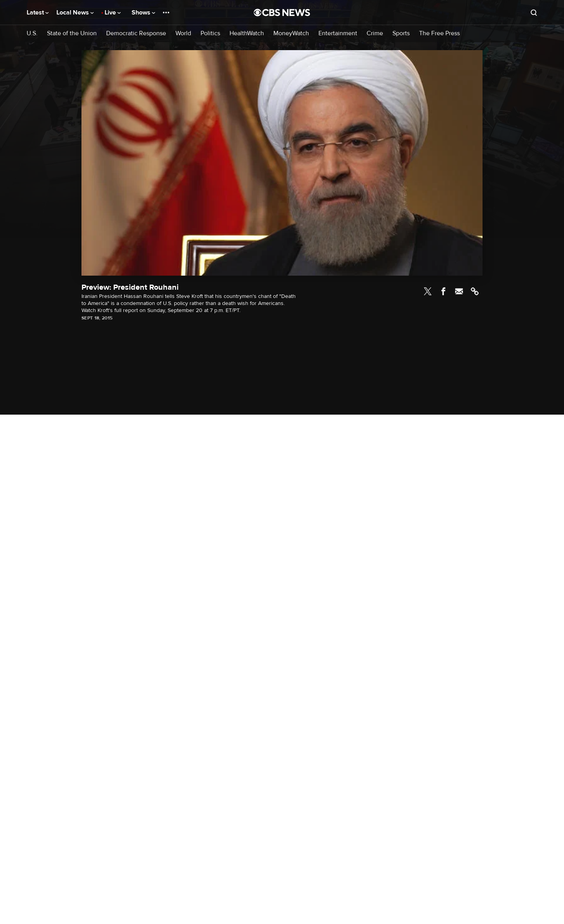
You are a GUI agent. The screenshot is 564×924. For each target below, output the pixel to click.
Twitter (428, 291)
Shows (143, 13)
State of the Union (72, 33)
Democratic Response (136, 33)
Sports (401, 33)
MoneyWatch (291, 33)
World (183, 33)
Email (459, 291)
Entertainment (338, 33)
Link (475, 291)
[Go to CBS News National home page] (282, 13)
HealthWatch (247, 33)
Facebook (443, 291)
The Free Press (439, 33)
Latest (38, 13)
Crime (375, 33)
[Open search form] (534, 13)
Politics (210, 33)
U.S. (32, 33)
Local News (75, 13)
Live (113, 13)
